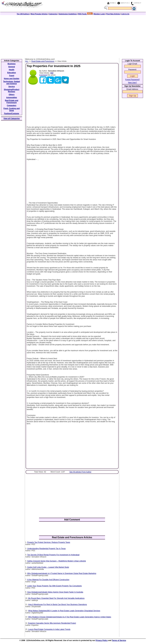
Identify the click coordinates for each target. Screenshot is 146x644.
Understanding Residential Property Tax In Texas (46, 549)
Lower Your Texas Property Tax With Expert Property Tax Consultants (54, 586)
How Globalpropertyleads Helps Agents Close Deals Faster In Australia (55, 592)
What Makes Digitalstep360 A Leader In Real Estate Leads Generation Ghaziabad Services (64, 611)
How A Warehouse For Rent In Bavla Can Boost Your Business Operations (58, 604)
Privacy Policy (102, 640)
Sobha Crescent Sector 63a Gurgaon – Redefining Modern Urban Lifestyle (57, 561)
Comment (43, 75)
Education (12, 73)
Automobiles (12, 98)
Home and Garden (11, 79)
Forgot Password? (132, 80)
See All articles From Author (80, 472)
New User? (132, 83)
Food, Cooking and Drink (12, 110)
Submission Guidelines (68, 14)
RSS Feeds (85, 14)
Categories (53, 14)
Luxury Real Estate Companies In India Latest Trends (49, 629)
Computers (11, 106)
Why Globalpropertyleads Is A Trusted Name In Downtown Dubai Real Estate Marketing (62, 573)
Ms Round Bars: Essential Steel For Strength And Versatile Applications (56, 598)
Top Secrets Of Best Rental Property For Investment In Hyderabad (53, 555)
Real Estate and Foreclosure (11, 102)
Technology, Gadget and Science (12, 83)
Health (12, 70)
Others (12, 95)
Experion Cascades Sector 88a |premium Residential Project (52, 623)
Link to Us (125, 14)
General (12, 67)
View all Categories (12, 119)
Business (11, 64)
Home (112, 3)
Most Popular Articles (39, 14)
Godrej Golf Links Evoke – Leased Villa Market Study (48, 567)
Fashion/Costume (12, 113)
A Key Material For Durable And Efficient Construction (48, 580)
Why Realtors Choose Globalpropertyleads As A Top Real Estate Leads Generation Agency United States (70, 617)
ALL (27, 61)
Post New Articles (113, 14)
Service (12, 87)
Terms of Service (119, 640)
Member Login (99, 14)
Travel (12, 76)
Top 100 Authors (23, 14)
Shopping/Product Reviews (12, 91)
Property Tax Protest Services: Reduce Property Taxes (49, 542)
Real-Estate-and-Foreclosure (43, 61)
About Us (124, 3)
